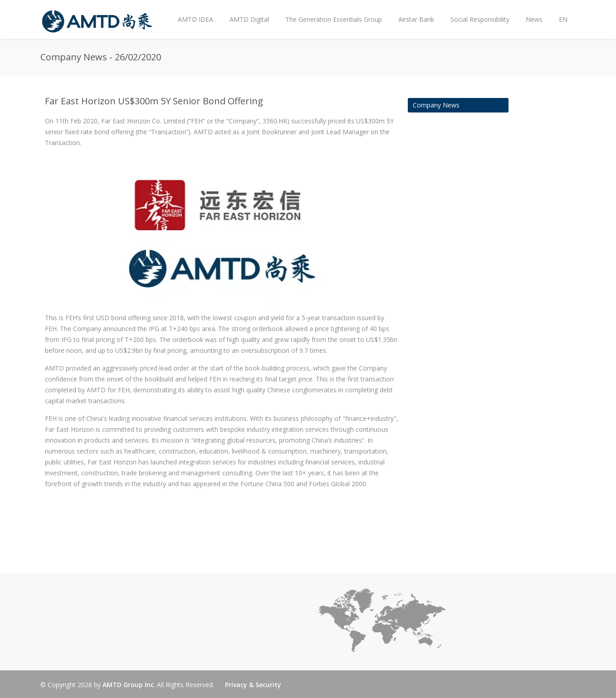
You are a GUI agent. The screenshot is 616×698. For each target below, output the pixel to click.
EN (563, 19)
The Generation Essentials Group (334, 19)
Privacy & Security (253, 685)
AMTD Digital (249, 19)
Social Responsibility (480, 19)
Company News (436, 105)
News (532, 12)
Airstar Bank (416, 19)
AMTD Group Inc (128, 685)
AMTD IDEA (196, 19)
